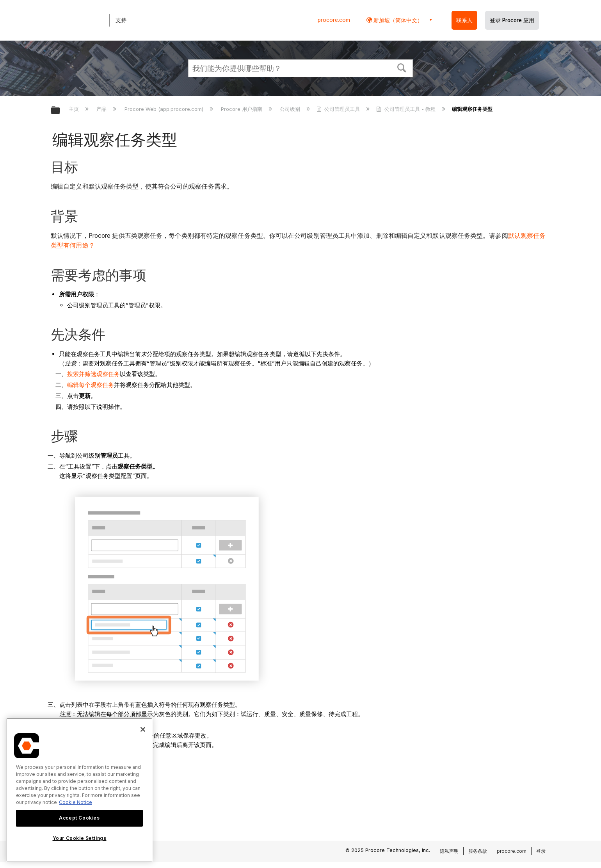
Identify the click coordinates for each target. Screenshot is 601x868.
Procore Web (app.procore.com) (165, 109)
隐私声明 (449, 851)
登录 (541, 851)
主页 (75, 109)
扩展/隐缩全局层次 (60, 111)
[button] (402, 67)
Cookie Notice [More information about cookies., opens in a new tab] (76, 802)
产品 (102, 109)
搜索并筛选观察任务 (93, 374)
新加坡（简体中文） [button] (397, 20)
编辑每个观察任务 (91, 385)
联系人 (464, 20)
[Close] (143, 729)
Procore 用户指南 (242, 109)
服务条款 (478, 851)
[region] (79, 790)
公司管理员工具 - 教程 (406, 109)
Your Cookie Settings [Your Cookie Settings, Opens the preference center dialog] (80, 838)
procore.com (334, 20)
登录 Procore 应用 (512, 20)
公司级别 (291, 109)
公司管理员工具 (339, 109)
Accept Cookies (79, 818)
